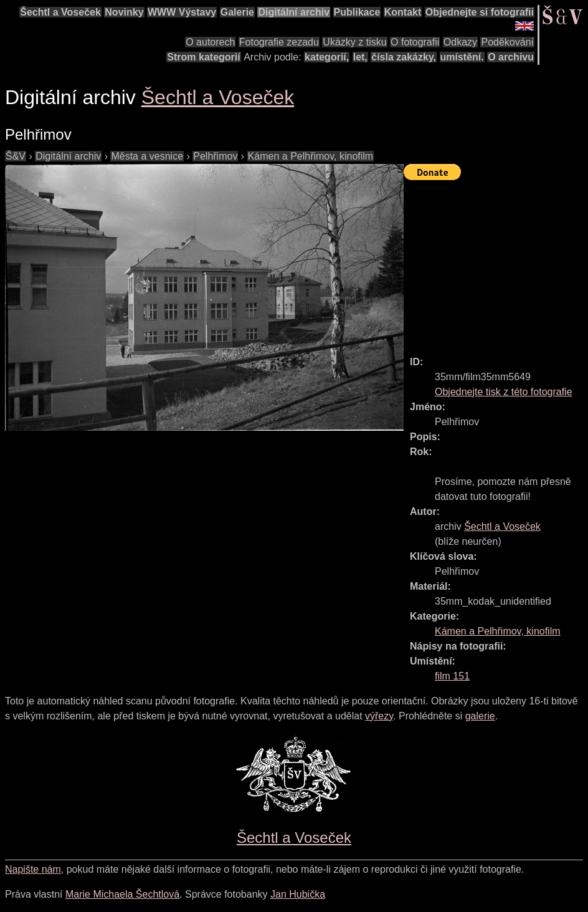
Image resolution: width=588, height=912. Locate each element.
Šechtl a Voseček (60, 12)
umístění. (462, 57)
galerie (480, 716)
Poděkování (507, 42)
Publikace (357, 12)
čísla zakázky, (404, 57)
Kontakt (403, 12)
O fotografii (415, 42)
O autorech (210, 42)
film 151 (452, 676)
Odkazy (460, 42)
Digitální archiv (294, 12)
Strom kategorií (203, 57)
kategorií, (327, 57)
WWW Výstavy (182, 12)
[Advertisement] (496, 262)
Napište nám (33, 869)
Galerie (237, 12)
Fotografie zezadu (279, 42)
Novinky (124, 12)
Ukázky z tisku (354, 42)
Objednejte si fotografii (480, 12)
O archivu (511, 57)
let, (360, 57)
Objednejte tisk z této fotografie (504, 392)
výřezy (379, 716)
